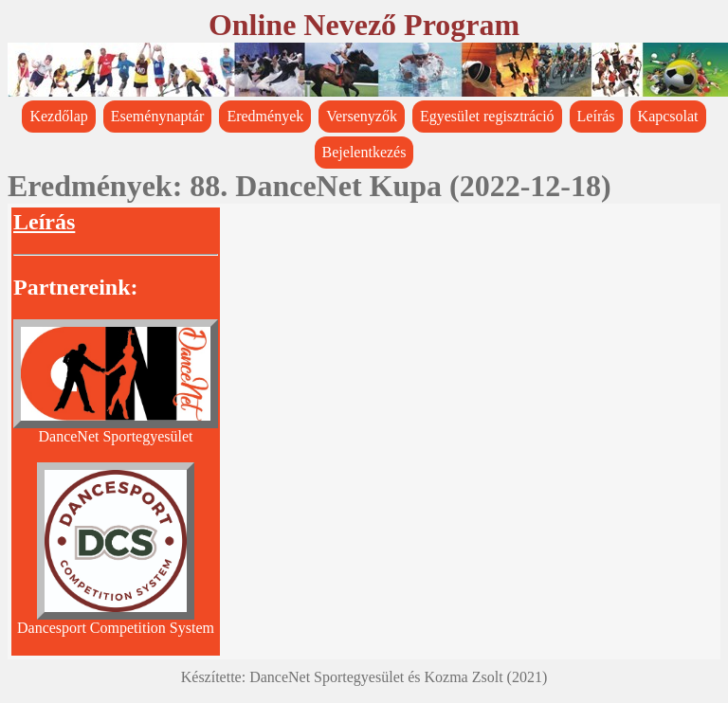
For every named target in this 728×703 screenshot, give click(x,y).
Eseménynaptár (158, 116)
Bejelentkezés (364, 152)
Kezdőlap (58, 116)
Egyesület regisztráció (487, 116)
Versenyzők (362, 116)
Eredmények (265, 116)
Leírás (596, 116)
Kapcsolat (668, 116)
